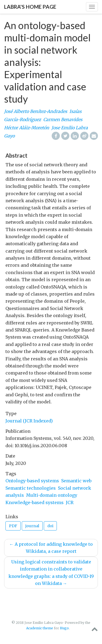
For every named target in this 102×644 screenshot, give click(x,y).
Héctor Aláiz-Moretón (27, 128)
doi (50, 526)
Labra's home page (30, 7)
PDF (13, 526)
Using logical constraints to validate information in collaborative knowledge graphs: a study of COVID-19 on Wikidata (51, 573)
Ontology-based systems (32, 481)
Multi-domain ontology (52, 495)
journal (32, 526)
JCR (70, 502)
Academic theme (40, 628)
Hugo (64, 628)
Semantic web (76, 481)
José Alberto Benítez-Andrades (36, 111)
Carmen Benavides (63, 119)
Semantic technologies (31, 488)
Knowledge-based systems (35, 502)
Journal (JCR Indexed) (29, 421)
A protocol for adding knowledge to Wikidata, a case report (51, 548)
